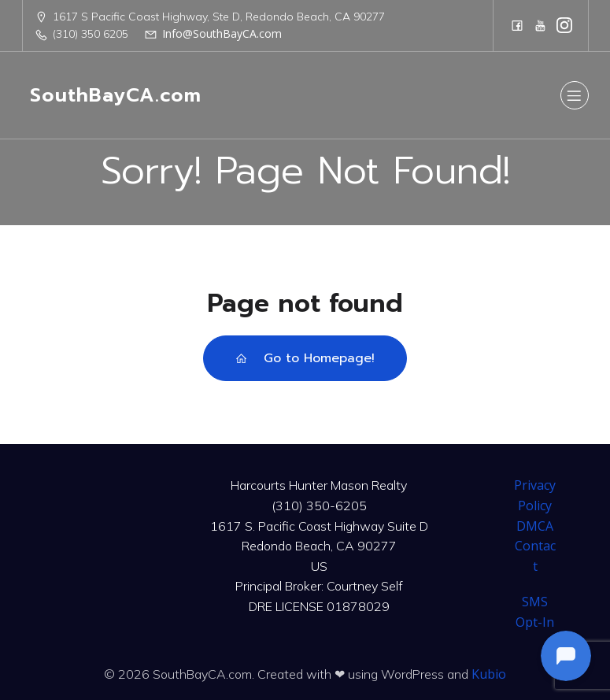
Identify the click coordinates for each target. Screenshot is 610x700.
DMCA (535, 526)
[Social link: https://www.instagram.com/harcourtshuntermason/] (564, 25)
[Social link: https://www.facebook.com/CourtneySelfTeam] (517, 25)
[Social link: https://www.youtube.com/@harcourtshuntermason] (541, 25)
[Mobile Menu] (575, 95)
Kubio (489, 674)
